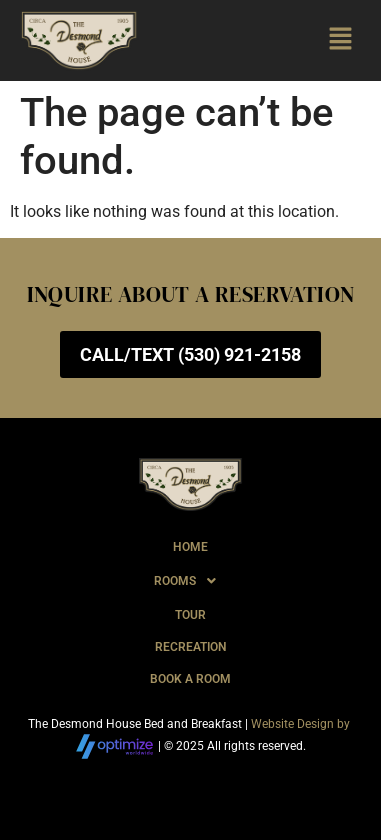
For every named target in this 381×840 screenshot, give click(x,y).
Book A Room (190, 679)
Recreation (190, 647)
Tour (190, 615)
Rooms (190, 581)
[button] (341, 40)
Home (190, 547)
